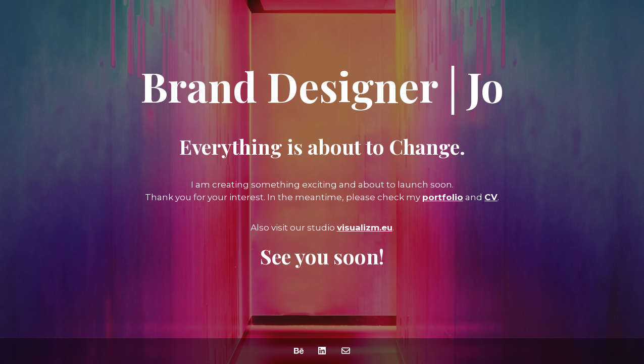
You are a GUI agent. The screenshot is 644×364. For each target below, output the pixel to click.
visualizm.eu (365, 227)
